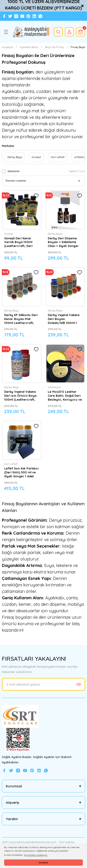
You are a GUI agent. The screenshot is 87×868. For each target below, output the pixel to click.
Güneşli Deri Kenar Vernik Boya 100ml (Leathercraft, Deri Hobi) (18, 242)
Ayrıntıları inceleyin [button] (36, 855)
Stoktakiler (14, 171)
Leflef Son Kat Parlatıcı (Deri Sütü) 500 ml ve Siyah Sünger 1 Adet (21, 472)
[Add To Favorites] (36, 196)
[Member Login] (69, 32)
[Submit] (79, 684)
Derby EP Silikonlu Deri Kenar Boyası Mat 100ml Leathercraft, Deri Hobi (21, 319)
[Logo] (31, 32)
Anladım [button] (43, 863)
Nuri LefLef (11, 464)
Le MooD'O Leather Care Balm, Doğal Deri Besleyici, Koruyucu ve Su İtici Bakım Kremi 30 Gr (65, 396)
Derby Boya (55, 234)
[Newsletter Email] (43, 684)
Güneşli (9, 234)
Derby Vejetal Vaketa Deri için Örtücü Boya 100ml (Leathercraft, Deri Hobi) (20, 396)
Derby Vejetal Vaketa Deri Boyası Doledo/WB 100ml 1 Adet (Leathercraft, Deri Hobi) (64, 319)
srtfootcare (54, 387)
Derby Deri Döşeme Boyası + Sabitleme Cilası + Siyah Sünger (63, 242)
